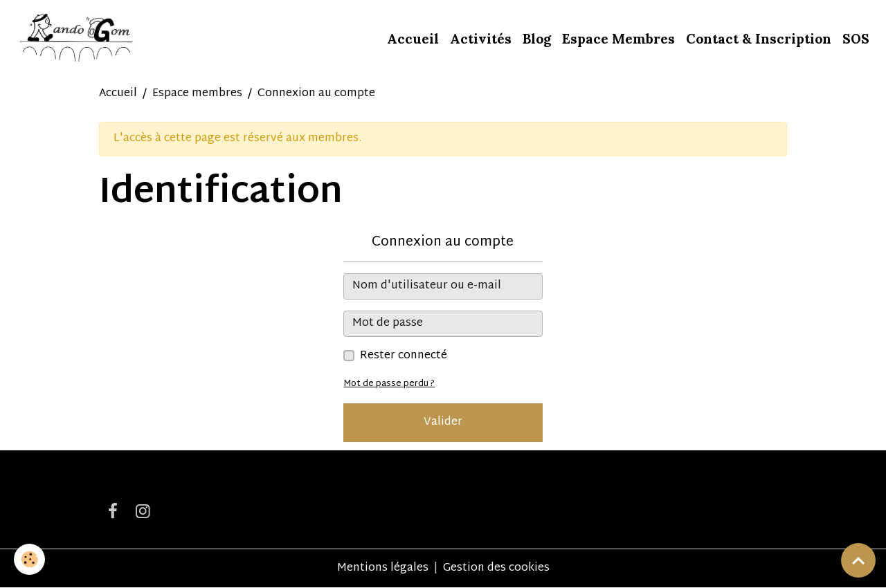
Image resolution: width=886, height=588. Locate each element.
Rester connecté (404, 356)
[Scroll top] (858, 560)
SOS (856, 39)
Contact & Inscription (759, 39)
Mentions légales (383, 568)
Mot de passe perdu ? (389, 384)
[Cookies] (29, 559)
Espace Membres (618, 39)
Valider (443, 422)
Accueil (413, 39)
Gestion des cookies (496, 569)
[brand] (78, 39)
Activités (481, 39)
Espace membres (197, 94)
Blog (537, 39)
